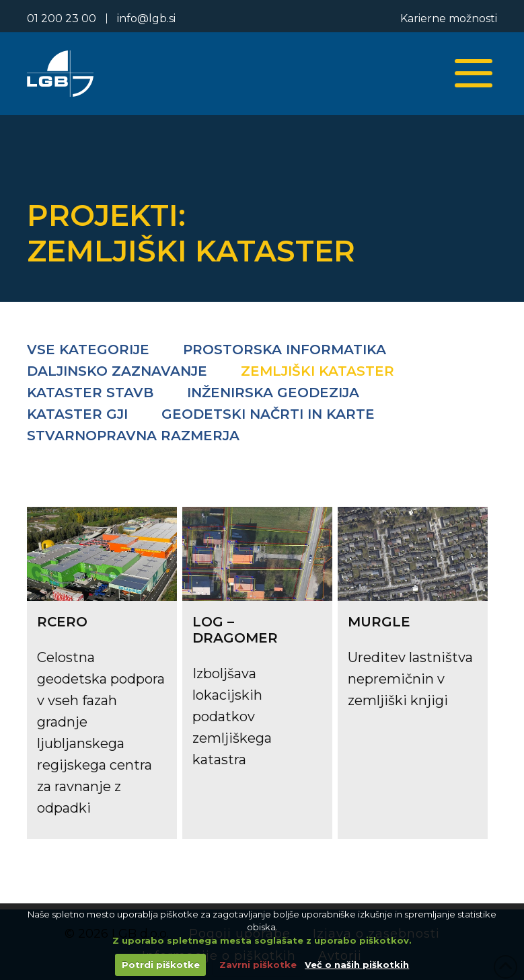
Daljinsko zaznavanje (117, 371)
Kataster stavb (90, 393)
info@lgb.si (146, 18)
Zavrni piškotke (258, 965)
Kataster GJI (77, 414)
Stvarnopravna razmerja (133, 436)
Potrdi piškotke (161, 965)
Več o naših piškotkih (357, 965)
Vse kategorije (88, 350)
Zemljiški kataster (317, 371)
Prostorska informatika (285, 350)
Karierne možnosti (449, 18)
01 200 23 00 (62, 18)
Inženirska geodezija (273, 393)
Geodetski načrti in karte (268, 414)
